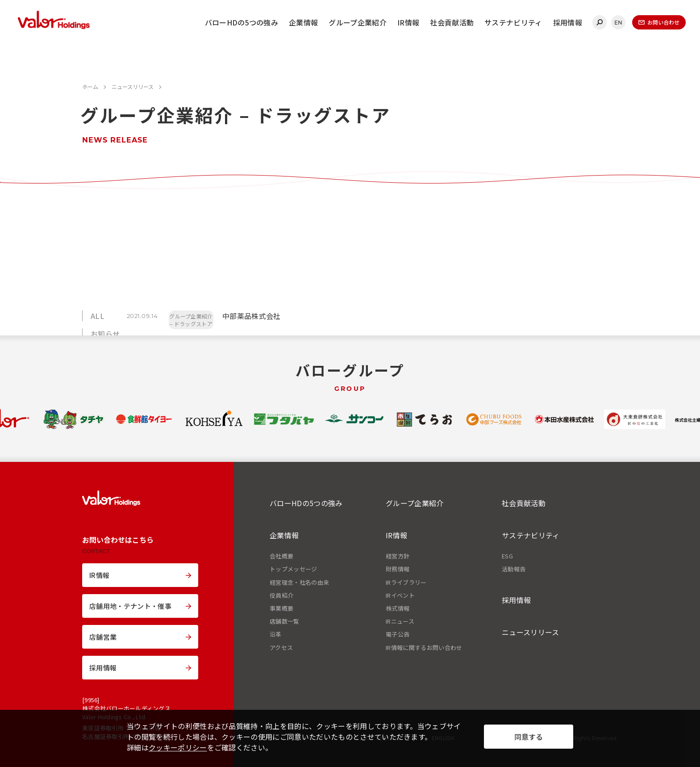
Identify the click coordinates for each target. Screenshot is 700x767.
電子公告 (398, 634)
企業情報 (303, 22)
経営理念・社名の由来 (299, 583)
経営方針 (398, 556)
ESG (507, 556)
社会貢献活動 (452, 22)
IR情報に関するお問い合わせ (424, 648)
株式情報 (398, 608)
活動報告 (514, 569)
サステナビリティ (513, 22)
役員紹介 (281, 595)
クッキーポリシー (178, 747)
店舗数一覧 (285, 621)
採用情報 (568, 22)
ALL (98, 316)
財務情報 (398, 569)
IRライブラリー (406, 583)
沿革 (276, 634)
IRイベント (400, 595)
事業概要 (281, 608)
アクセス (281, 648)
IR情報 (408, 22)
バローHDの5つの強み (242, 22)
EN (619, 23)
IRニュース (400, 621)
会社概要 (281, 556)
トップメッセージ (294, 569)
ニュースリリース (531, 632)
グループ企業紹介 (358, 22)
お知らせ (105, 334)
